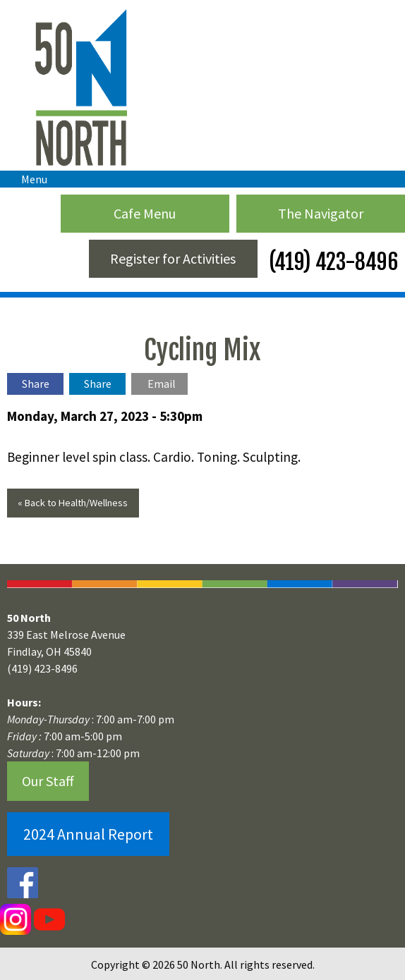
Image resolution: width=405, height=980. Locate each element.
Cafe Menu (145, 213)
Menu (27, 179)
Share (36, 384)
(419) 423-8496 (331, 262)
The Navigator (321, 213)
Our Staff (48, 781)
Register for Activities (173, 258)
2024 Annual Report (88, 834)
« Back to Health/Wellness (73, 503)
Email (162, 384)
